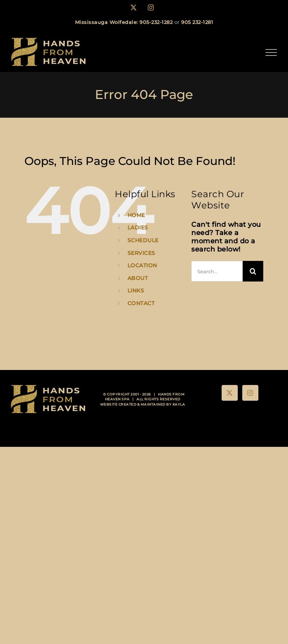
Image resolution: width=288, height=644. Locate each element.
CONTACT (141, 303)
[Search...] (217, 271)
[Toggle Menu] (271, 52)
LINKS (136, 291)
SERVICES (141, 253)
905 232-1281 (197, 22)
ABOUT (138, 278)
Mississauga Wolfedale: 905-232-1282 (124, 22)
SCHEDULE (143, 240)
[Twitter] (230, 393)
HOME (136, 215)
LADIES (138, 228)
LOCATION (142, 265)
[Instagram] (250, 393)
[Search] (253, 271)
